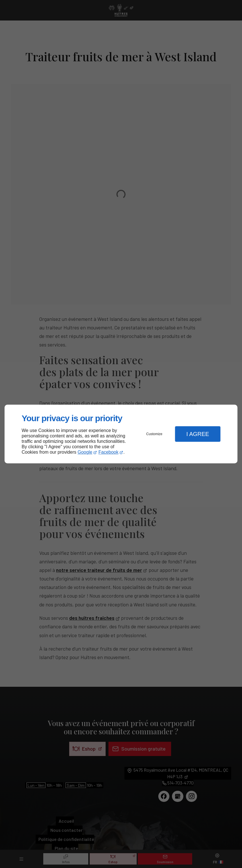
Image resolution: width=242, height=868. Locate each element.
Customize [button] (154, 434)
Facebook (108, 452)
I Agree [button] (198, 434)
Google (85, 452)
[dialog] (121, 434)
